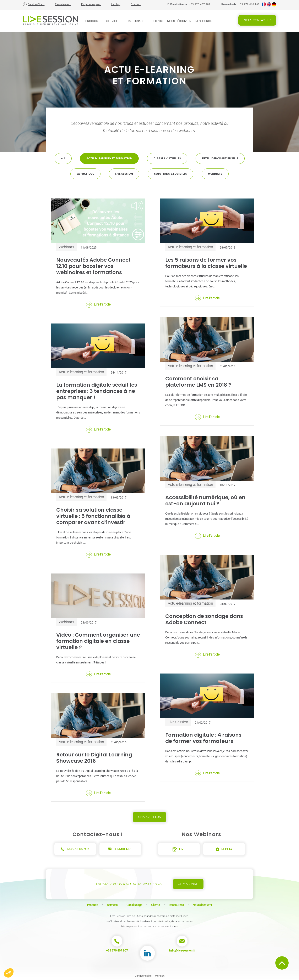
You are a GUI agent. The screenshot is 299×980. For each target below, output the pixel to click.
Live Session (124, 174)
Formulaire (120, 849)
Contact (136, 4)
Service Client (36, 4)
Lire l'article (98, 305)
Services (114, 21)
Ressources (206, 21)
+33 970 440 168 (249, 4)
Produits (94, 21)
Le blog (116, 4)
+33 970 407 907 (200, 4)
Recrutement (63, 4)
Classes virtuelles (167, 158)
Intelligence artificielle (220, 158)
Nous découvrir (179, 21)
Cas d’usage (137, 21)
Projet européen (91, 4)
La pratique (85, 174)
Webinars (215, 174)
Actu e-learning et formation (109, 158)
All (63, 158)
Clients (157, 21)
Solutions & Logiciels (170, 174)
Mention (160, 976)
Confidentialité (143, 976)
